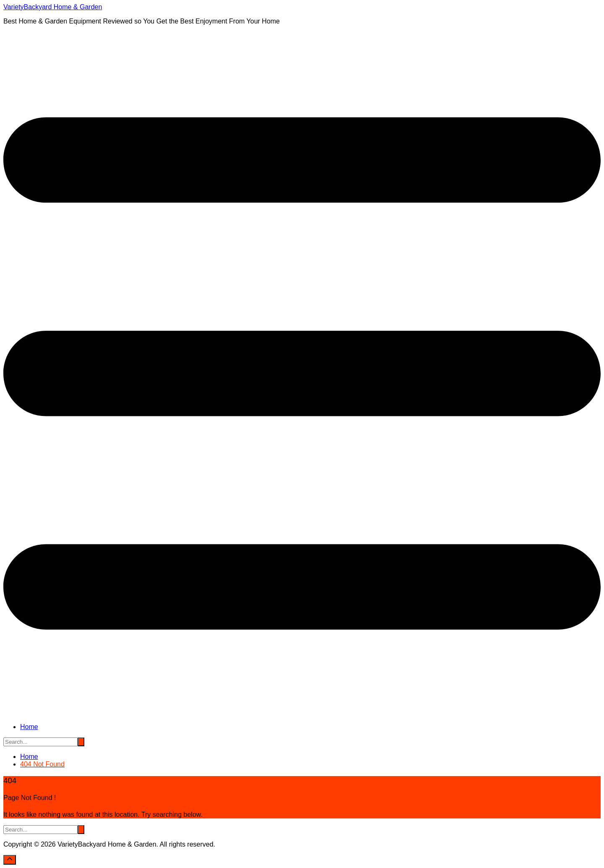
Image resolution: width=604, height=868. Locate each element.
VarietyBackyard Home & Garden (53, 7)
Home (29, 727)
